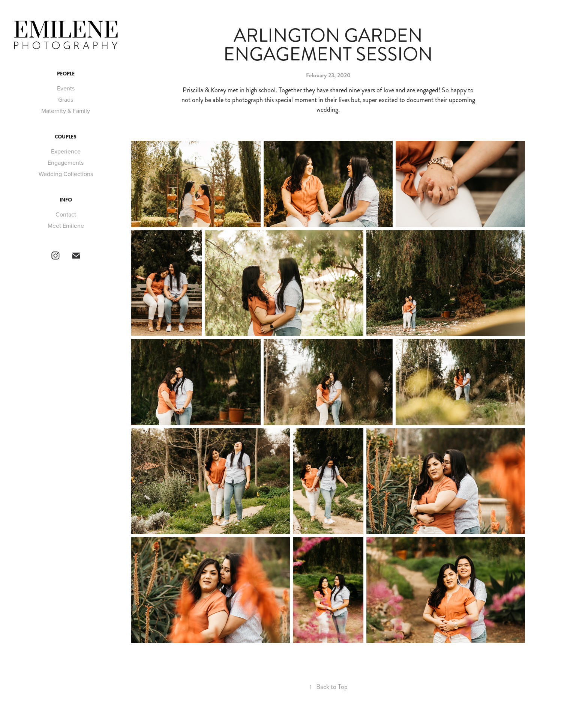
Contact (66, 214)
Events (66, 88)
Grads (66, 99)
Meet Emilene (66, 226)
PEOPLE (66, 74)
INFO (66, 200)
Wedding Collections (66, 174)
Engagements (66, 162)
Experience (66, 151)
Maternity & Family (66, 111)
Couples (66, 137)
